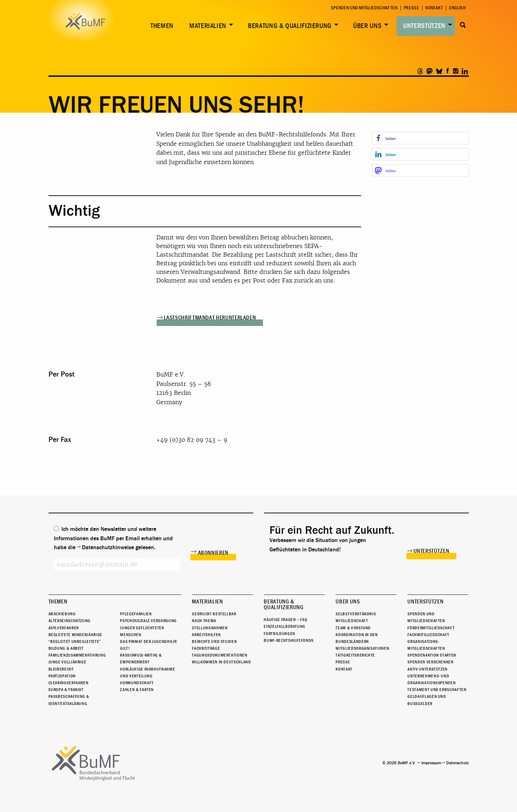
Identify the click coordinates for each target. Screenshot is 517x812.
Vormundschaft (137, 683)
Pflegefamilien (136, 614)
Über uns (367, 26)
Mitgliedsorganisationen (362, 648)
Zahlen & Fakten (137, 690)
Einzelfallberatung (285, 626)
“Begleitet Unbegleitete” (75, 641)
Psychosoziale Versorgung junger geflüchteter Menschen (148, 627)
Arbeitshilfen (206, 635)
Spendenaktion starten (432, 655)
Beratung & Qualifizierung (290, 26)
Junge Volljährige (68, 662)
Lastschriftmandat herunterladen (210, 318)
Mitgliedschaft (352, 621)
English (457, 8)
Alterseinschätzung (70, 621)
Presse (412, 8)
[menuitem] (161, 26)
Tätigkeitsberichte (355, 655)
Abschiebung (62, 614)
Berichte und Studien (214, 641)
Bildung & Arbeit (66, 648)
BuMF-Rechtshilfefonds (288, 640)
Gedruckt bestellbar (214, 614)
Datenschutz (458, 763)
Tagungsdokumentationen (220, 655)
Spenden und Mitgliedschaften (364, 8)
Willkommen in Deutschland (221, 662)
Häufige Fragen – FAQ (285, 620)
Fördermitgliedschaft (431, 628)
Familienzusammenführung (77, 655)
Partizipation (62, 676)
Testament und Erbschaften (437, 690)
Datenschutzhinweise (108, 547)
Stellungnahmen (210, 628)
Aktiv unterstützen (428, 669)
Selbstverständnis (356, 614)
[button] (420, 138)
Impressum (431, 763)
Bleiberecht (61, 669)
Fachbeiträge (206, 648)
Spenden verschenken (430, 662)
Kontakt (434, 8)
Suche (463, 25)
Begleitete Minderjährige (75, 635)
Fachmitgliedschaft (428, 635)
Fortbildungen (279, 634)
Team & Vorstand (353, 628)
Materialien (208, 26)
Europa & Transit (66, 690)
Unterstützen (424, 26)
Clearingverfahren (69, 683)
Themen (162, 26)
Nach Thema (204, 621)
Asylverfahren (64, 628)
